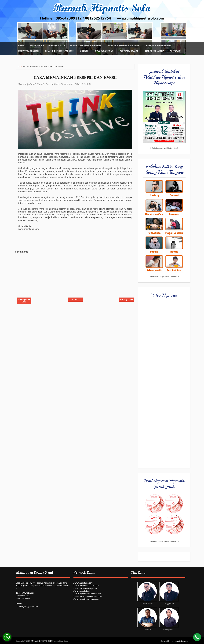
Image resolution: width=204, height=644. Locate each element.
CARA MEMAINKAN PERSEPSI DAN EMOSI (75, 78)
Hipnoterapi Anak (28, 51)
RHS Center (36, 46)
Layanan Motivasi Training (124, 46)
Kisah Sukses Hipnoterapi (59, 51)
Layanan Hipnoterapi (159, 46)
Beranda (75, 300)
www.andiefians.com (180, 641)
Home (21, 46)
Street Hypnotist (154, 51)
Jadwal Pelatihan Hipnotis (86, 46)
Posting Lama (127, 300)
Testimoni (176, 51)
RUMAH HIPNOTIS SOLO (42, 641)
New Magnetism (104, 51)
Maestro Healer (129, 51)
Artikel (84, 51)
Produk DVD (55, 46)
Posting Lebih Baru (24, 301)
